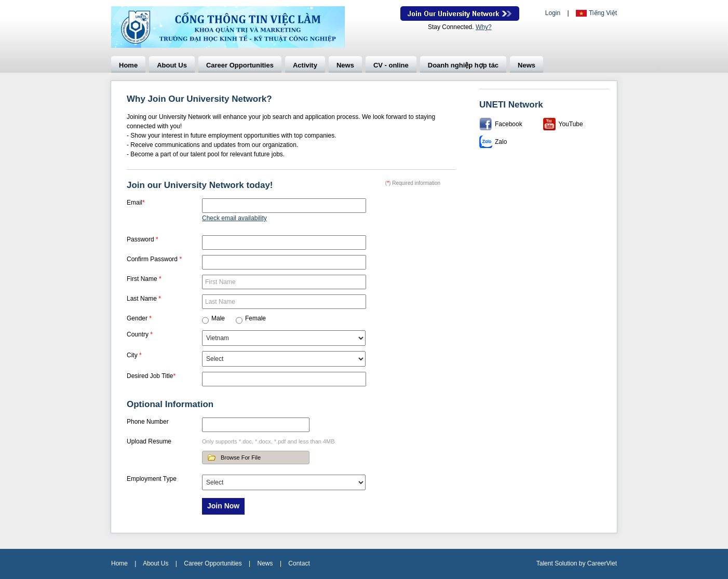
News (345, 65)
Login (553, 13)
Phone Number (148, 422)
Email (136, 203)
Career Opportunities (240, 65)
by (583, 563)
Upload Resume (149, 441)
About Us (172, 65)
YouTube (571, 124)
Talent (545, 563)
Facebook (509, 124)
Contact (299, 563)
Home (128, 65)
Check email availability (234, 218)
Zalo (501, 142)
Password (143, 239)
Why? (484, 27)
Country (140, 334)
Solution (567, 563)
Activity (305, 65)
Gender (139, 318)
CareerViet (602, 563)
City (134, 355)
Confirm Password (154, 259)
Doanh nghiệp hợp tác (463, 65)
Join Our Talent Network (460, 14)
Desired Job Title (151, 376)
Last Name (144, 299)
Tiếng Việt (603, 13)
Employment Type (152, 479)
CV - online (391, 65)
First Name (144, 279)
